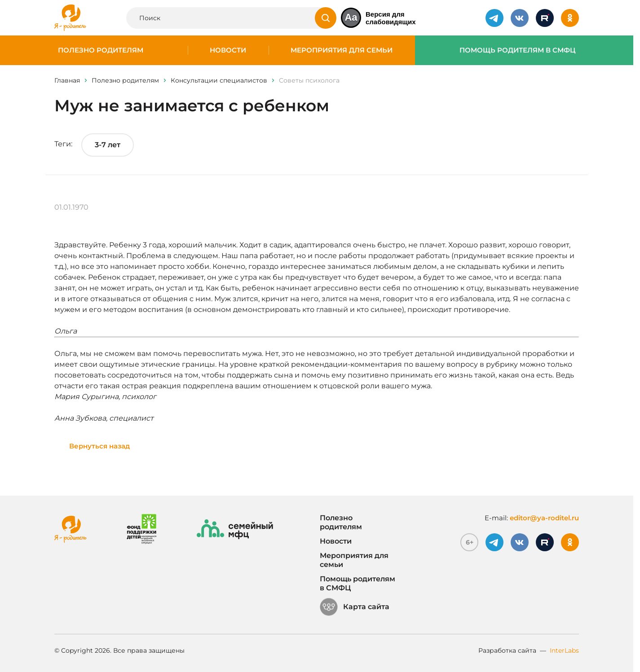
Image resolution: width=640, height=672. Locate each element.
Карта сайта (355, 607)
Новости (228, 50)
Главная (67, 80)
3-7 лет (108, 145)
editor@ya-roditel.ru (544, 518)
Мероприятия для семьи (342, 50)
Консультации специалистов (219, 80)
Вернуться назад (99, 446)
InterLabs (564, 650)
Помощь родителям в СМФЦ (518, 50)
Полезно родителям (101, 50)
